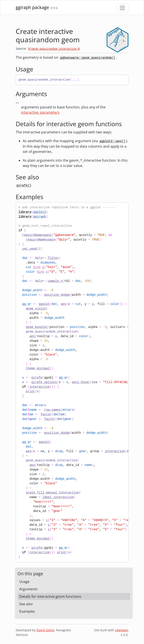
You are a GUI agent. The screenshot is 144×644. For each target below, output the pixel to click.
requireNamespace (37, 235)
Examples (27, 611)
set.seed (29, 249)
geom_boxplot (37, 327)
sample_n (55, 281)
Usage (24, 582)
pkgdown (122, 630)
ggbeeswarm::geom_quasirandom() (88, 58)
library (25, 212)
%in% (37, 267)
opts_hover (81, 382)
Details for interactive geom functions (50, 596)
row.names (52, 410)
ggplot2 (40, 212)
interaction (115, 451)
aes (63, 304)
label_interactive (58, 497)
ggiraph (40, 217)
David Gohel (45, 630)
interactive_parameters (40, 112)
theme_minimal (38, 368)
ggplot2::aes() (113, 141)
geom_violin (36, 309)
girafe (37, 378)
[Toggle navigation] (122, 8)
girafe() (24, 186)
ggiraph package (32, 7)
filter (53, 258)
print (30, 391)
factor (46, 414)
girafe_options (44, 382)
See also (26, 604)
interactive (40, 387)
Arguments (28, 589)
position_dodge (57, 295)
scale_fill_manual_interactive (52, 493)
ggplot (44, 304)
